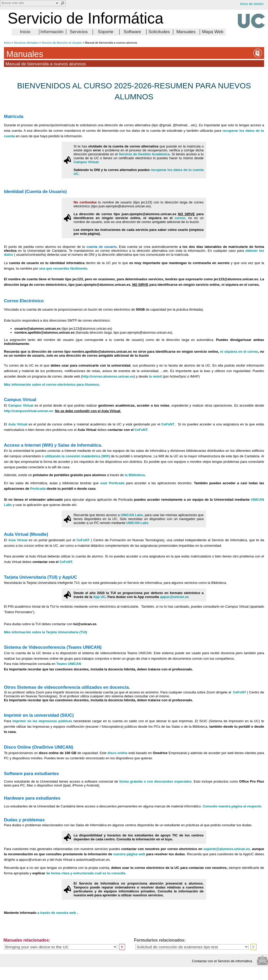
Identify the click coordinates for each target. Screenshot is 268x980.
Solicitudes (159, 32)
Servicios (79, 32)
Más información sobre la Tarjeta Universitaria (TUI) (46, 632)
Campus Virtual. (86, 162)
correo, (180, 218)
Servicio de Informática (85, 18)
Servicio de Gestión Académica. (145, 154)
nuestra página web (130, 854)
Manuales (186, 32)
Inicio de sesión (252, 4)
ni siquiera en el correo (239, 352)
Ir (122, 947)
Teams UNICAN (69, 664)
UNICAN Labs (132, 515)
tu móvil (156, 376)
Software (132, 32)
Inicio (25, 32)
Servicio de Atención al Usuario (62, 43)
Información (52, 32)
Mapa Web (213, 32)
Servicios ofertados (26, 43)
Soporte (106, 32)
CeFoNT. (141, 430)
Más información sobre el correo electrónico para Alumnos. (52, 384)
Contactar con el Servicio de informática (223, 961)
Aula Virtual (18, 424)
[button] (63, 3)
